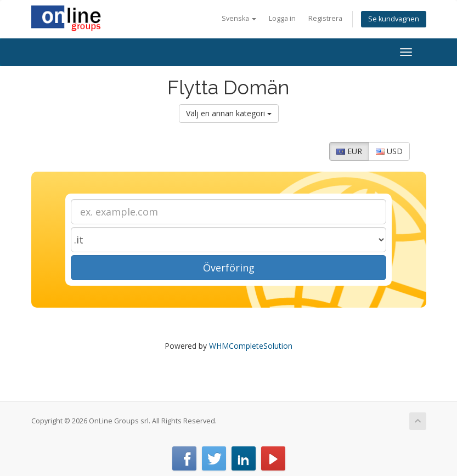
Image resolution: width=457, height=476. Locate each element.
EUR (349, 151)
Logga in (282, 18)
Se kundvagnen (394, 19)
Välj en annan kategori (229, 113)
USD (389, 151)
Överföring (229, 268)
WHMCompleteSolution (251, 346)
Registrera (325, 18)
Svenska (239, 18)
